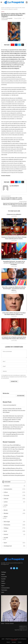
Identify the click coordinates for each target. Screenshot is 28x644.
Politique (14, 528)
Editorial (14, 499)
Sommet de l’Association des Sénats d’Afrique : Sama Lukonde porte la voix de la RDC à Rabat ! (14, 411)
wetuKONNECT (14, 640)
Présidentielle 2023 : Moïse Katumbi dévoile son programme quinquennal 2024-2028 (13, 458)
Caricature (14, 486)
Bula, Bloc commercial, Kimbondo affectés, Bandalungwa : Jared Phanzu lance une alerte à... (14, 289)
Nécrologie (14, 522)
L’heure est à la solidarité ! (14, 214)
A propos (14, 642)
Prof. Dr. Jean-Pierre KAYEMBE (11, 445)
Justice (14, 502)
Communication (14, 489)
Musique (14, 513)
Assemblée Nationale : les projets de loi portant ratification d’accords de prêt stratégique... (14, 263)
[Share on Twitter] (19, 45)
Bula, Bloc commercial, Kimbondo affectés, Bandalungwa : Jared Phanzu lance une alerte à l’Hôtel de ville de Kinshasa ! (14, 427)
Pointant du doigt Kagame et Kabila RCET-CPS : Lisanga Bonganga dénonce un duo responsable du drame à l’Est (14, 434)
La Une (6, 505)
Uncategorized (14, 546)
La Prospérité (9, 18)
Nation (3, 12)
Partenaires (14, 525)
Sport (14, 543)
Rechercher (6, 393)
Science (14, 535)
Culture (14, 492)
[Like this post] (13, 45)
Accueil (3, 8)
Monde (14, 510)
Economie (14, 495)
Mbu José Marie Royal (8, 456)
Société (6, 538)
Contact (20, 642)
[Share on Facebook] (16, 45)
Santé (14, 531)
